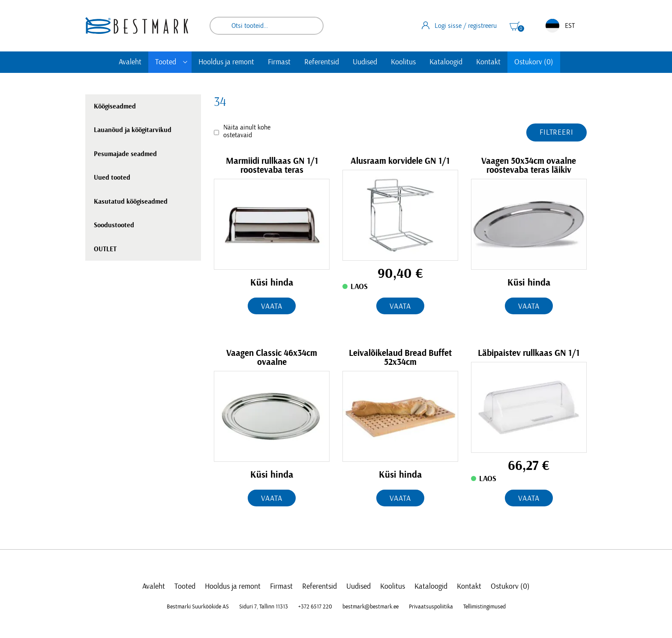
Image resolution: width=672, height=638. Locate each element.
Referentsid (322, 62)
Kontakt (488, 62)
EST (560, 26)
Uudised (365, 62)
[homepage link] (137, 26)
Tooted (166, 62)
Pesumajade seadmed (125, 154)
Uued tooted (112, 178)
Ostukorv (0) (534, 62)
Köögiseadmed (115, 106)
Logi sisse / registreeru (459, 25)
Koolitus (403, 62)
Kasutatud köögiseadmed (131, 202)
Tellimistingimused (484, 607)
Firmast (279, 62)
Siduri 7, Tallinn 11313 (264, 607)
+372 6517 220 (315, 607)
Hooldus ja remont (226, 62)
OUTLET (105, 249)
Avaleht (130, 62)
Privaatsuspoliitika (431, 607)
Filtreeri (556, 132)
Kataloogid (446, 62)
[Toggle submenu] (185, 62)
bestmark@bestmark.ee (370, 607)
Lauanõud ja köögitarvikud (133, 130)
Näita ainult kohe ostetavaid (247, 131)
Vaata (272, 307)
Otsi (311, 26)
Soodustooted (114, 225)
